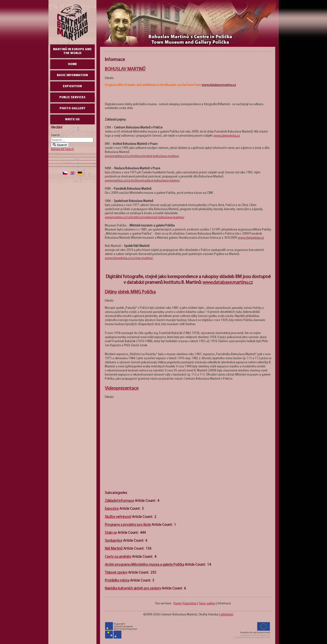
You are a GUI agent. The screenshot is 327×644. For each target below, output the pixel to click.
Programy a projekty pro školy (128, 525)
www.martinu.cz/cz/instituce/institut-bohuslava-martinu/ (142, 156)
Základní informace (119, 501)
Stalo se (111, 533)
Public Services (72, 97)
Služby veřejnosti (118, 517)
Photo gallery (72, 108)
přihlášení (227, 615)
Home (72, 64)
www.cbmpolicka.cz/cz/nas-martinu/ (129, 258)
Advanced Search (62, 149)
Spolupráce (114, 541)
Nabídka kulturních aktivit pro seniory (133, 589)
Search (55, 135)
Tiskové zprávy (116, 573)
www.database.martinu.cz (219, 85)
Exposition (72, 86)
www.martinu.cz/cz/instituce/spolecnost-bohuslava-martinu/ (145, 217)
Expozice (112, 509)
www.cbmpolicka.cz (227, 136)
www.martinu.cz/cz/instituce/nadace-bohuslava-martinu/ (142, 181)
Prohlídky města (117, 581)
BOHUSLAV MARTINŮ (125, 69)
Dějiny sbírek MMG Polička (130, 292)
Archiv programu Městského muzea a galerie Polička (144, 565)
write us (72, 119)
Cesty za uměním (118, 557)
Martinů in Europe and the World (72, 51)
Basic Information (72, 75)
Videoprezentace (122, 389)
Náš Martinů (114, 549)
